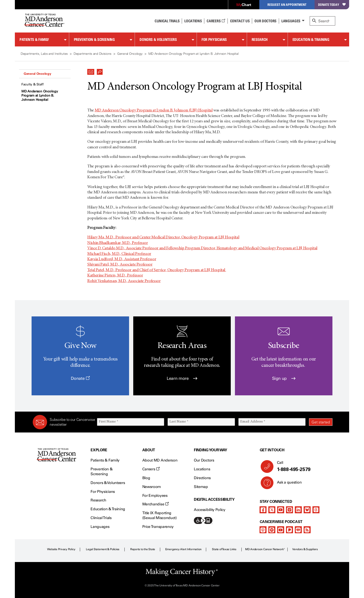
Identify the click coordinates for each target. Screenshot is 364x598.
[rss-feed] (307, 530)
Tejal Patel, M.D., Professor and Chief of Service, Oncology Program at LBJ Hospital (157, 270)
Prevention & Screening (94, 39)
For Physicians (214, 39)
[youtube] (281, 510)
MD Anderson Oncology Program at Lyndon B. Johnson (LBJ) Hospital (154, 110)
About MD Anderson (160, 460)
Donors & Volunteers (158, 39)
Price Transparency (158, 527)
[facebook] (263, 510)
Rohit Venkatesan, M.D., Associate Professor (124, 281)
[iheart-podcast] (298, 530)
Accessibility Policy (210, 510)
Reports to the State (143, 549)
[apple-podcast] (263, 530)
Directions (202, 478)
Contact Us (240, 21)
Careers (216, 21)
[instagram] (289, 510)
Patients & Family (34, 39)
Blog (146, 478)
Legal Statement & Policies (103, 549)
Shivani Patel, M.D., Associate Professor (120, 265)
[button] (91, 71)
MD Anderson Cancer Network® (265, 549)
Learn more (182, 378)
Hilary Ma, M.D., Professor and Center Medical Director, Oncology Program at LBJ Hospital (163, 237)
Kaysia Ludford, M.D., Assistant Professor (122, 259)
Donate (80, 378)
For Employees (155, 496)
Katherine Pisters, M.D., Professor (115, 276)
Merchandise (156, 504)
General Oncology (37, 74)
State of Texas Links (224, 549)
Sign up (284, 378)
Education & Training (311, 39)
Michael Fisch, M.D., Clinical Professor (119, 254)
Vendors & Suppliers (305, 549)
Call (303, 466)
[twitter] (272, 510)
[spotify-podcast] (272, 530)
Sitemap (201, 487)
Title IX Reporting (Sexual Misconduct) (159, 515)
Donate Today (332, 5)
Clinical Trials (167, 21)
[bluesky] (307, 510)
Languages (291, 21)
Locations (202, 469)
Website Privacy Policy (61, 549)
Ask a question (287, 484)
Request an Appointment (287, 5)
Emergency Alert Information (184, 549)
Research (260, 39)
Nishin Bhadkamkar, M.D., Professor (118, 243)
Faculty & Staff (32, 84)
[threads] (316, 510)
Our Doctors (265, 21)
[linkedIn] (298, 510)
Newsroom (152, 487)
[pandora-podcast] (289, 530)
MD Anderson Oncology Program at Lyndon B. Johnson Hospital (40, 96)
